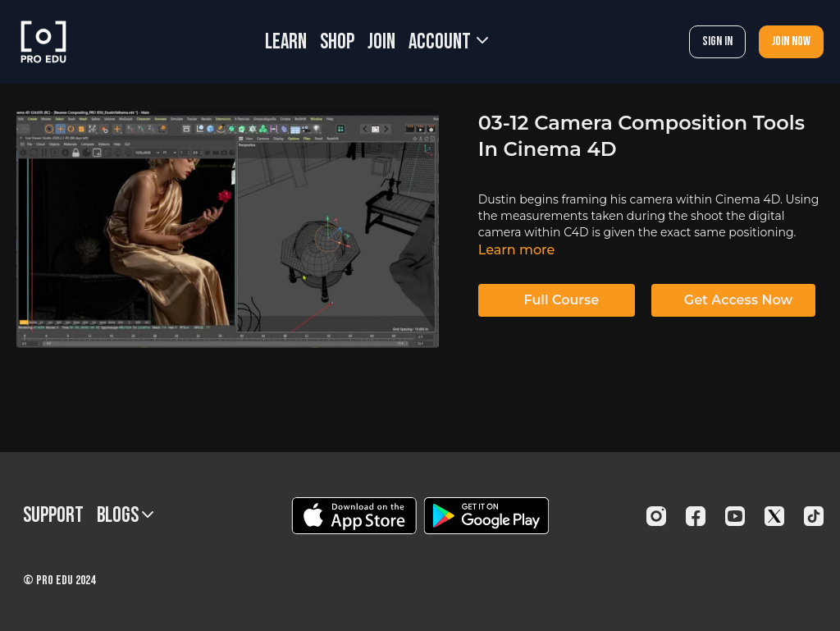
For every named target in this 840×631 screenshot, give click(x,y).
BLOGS (125, 516)
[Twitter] (774, 516)
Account (448, 42)
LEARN (286, 42)
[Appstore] (354, 516)
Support (53, 516)
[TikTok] (814, 516)
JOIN (381, 42)
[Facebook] (696, 516)
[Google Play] (486, 516)
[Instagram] (656, 516)
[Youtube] (735, 516)
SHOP (337, 42)
